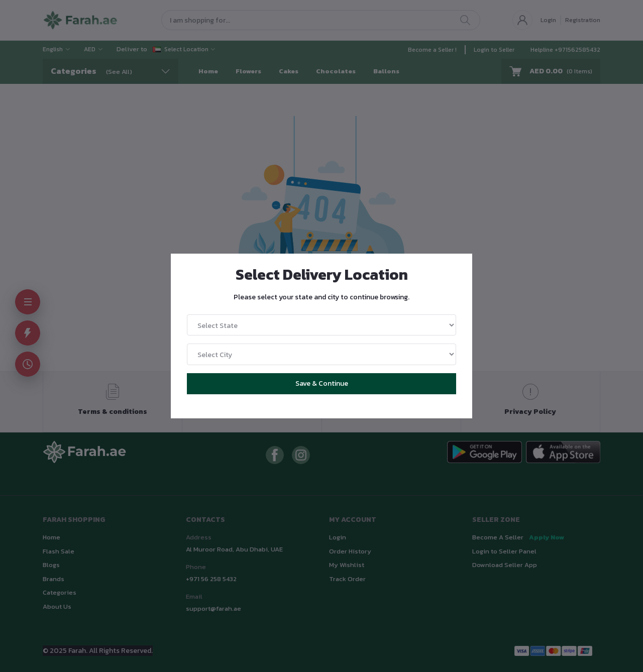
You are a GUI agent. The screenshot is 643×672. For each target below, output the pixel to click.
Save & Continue (322, 383)
